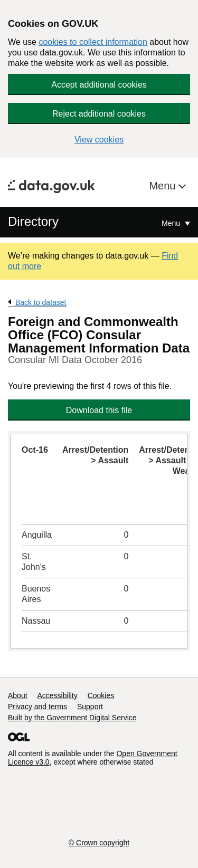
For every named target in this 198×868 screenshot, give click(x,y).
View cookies (99, 140)
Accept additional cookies (99, 85)
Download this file (99, 410)
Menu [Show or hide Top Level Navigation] (172, 223)
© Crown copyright (99, 843)
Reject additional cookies (99, 114)
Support (90, 707)
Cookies (101, 695)
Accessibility (57, 695)
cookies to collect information (93, 42)
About (18, 695)
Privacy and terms (37, 707)
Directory (33, 221)
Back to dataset (41, 302)
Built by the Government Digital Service (72, 718)
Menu (164, 186)
